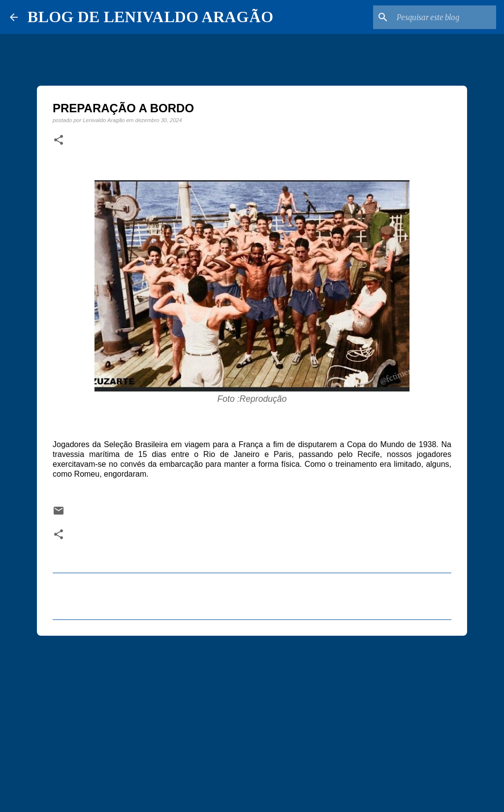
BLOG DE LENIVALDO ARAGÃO (150, 17)
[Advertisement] (252, 719)
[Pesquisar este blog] (444, 17)
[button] (59, 140)
